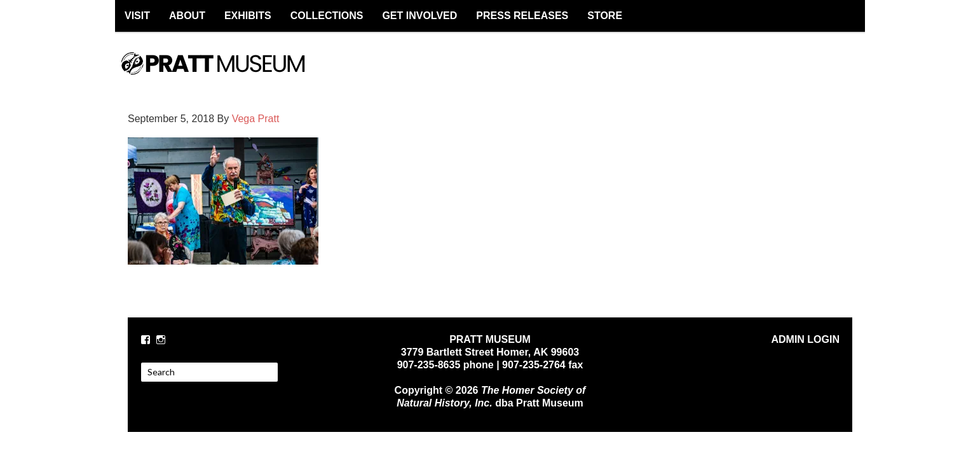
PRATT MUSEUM (226, 74)
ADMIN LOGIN (805, 339)
